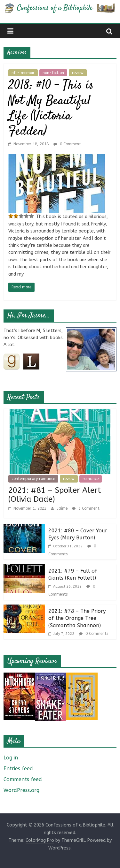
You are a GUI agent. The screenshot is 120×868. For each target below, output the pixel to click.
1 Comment (86, 508)
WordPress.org (21, 790)
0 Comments (94, 634)
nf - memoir (23, 73)
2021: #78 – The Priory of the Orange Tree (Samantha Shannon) (77, 618)
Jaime (63, 508)
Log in (11, 758)
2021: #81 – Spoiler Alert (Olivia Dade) (55, 495)
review (78, 73)
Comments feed (23, 779)
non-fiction (53, 73)
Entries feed (18, 769)
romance (91, 479)
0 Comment (67, 144)
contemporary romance (33, 479)
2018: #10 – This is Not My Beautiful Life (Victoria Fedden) (51, 109)
